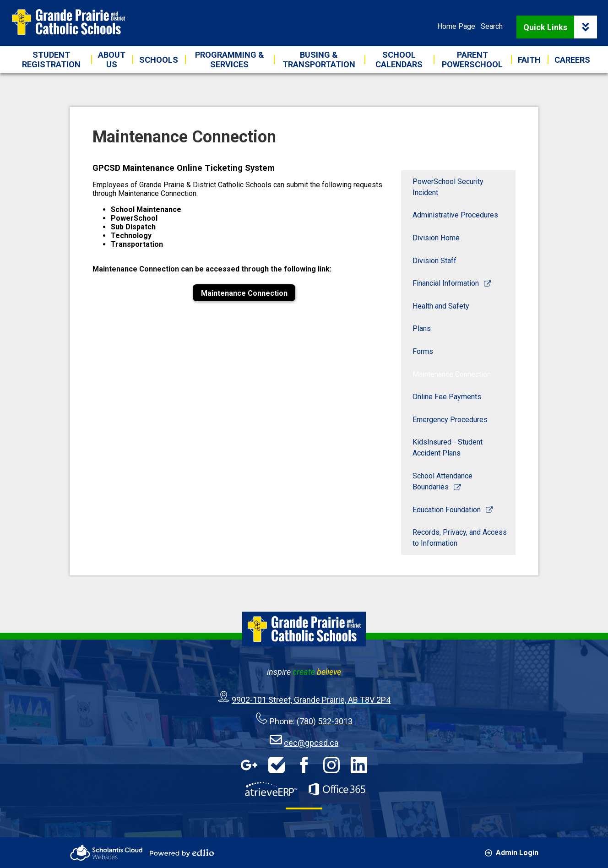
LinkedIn (359, 765)
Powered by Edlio (182, 853)
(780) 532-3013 (325, 721)
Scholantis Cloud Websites (106, 853)
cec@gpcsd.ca (311, 743)
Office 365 (337, 789)
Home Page (456, 26)
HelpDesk (277, 765)
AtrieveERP (271, 789)
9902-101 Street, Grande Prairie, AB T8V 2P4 (311, 700)
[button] (112, 60)
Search (492, 26)
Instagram (331, 765)
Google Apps (249, 765)
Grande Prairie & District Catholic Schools (68, 22)
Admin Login (512, 853)
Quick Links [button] (560, 27)
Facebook (304, 765)
